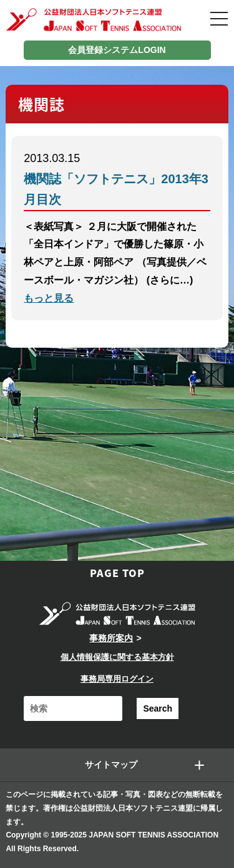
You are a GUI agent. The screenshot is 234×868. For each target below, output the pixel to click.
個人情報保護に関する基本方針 (117, 657)
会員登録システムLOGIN (117, 50)
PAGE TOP (117, 573)
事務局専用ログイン (117, 679)
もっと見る (49, 298)
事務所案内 (111, 638)
